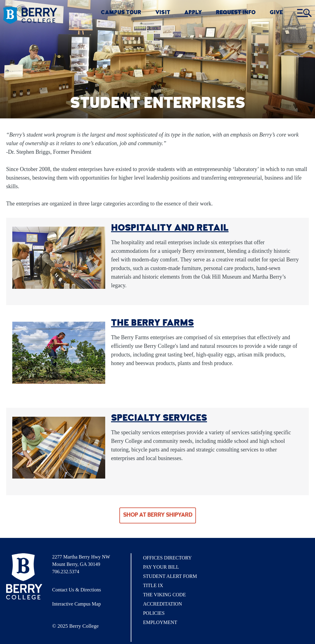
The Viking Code (164, 595)
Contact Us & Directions (77, 590)
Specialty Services (159, 419)
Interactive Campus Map (77, 604)
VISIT (163, 13)
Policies (154, 613)
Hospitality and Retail (170, 229)
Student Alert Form (170, 576)
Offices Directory (167, 558)
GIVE (276, 13)
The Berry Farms (152, 324)
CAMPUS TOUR (121, 13)
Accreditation (163, 604)
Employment (160, 622)
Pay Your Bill (161, 567)
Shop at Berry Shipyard (158, 515)
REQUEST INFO (236, 13)
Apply (193, 13)
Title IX (153, 585)
